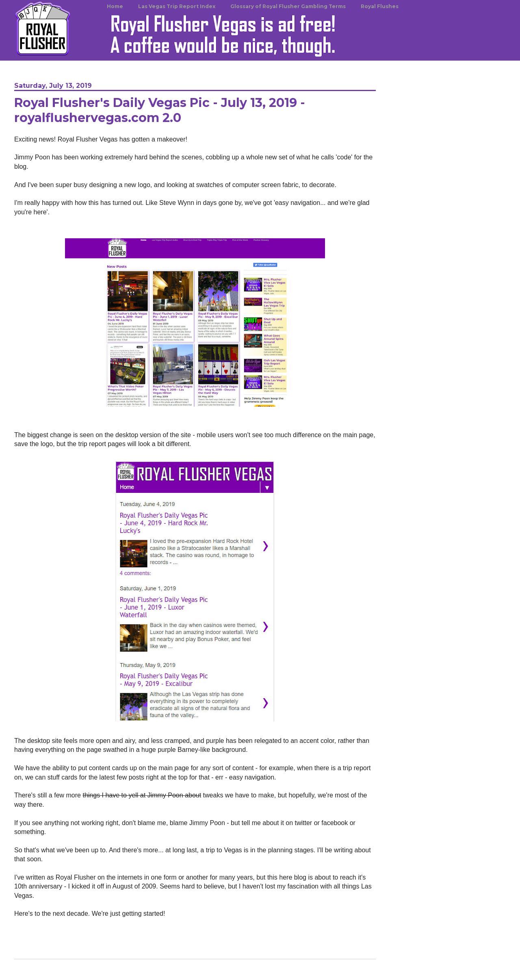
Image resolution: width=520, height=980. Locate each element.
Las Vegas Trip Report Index (177, 6)
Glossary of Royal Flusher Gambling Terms (288, 6)
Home (115, 6)
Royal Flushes (380, 6)
